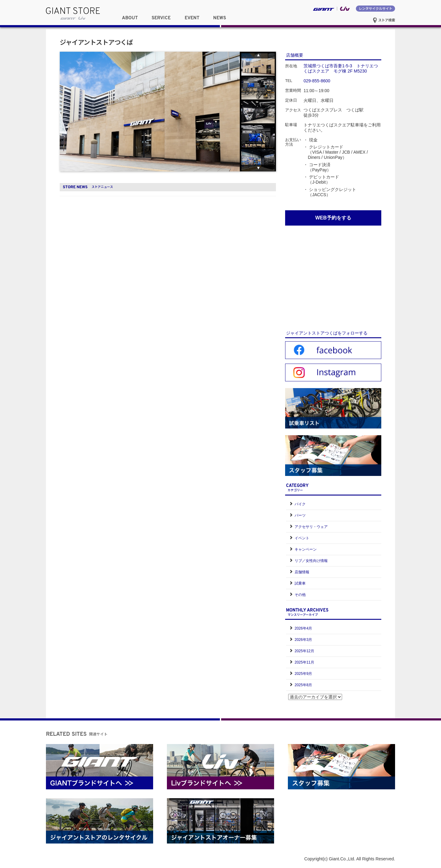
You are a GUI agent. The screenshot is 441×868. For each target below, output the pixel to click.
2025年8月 (303, 685)
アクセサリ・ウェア (311, 527)
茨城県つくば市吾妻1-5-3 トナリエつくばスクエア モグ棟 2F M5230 (341, 68)
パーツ (300, 515)
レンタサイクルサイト (375, 8)
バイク (300, 504)
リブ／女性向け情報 (311, 561)
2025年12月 (304, 651)
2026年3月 (303, 640)
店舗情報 (302, 572)
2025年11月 (304, 662)
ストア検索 (384, 20)
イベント (302, 538)
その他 (300, 595)
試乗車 (300, 583)
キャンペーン (306, 549)
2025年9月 (303, 674)
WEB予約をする (333, 218)
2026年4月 (303, 628)
